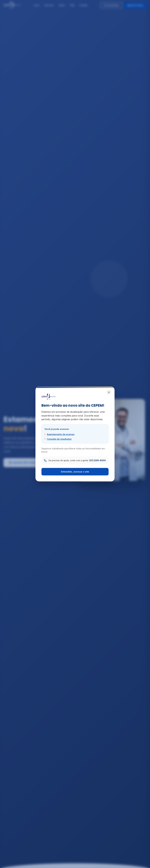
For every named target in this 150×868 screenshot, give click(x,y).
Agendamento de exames (61, 434)
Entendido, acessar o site (75, 472)
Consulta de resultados (59, 439)
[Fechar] (109, 392)
